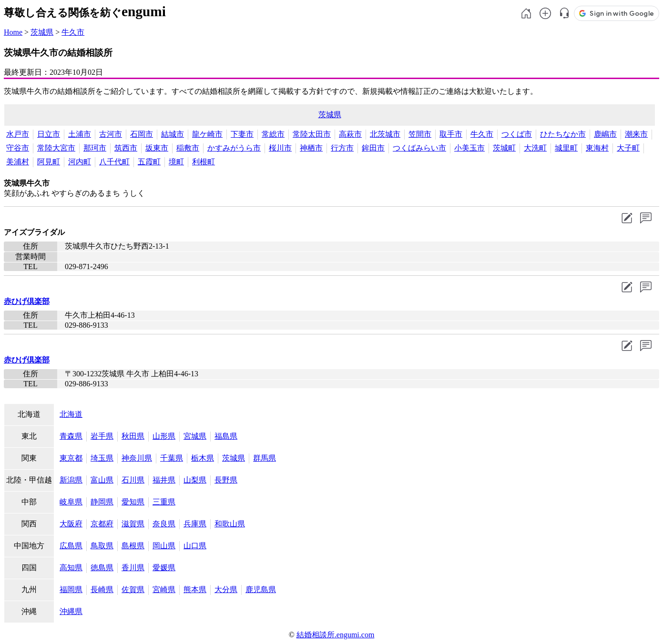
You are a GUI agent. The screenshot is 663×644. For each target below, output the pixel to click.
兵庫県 (195, 524)
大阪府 (71, 524)
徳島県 (102, 568)
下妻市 (242, 134)
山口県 (195, 546)
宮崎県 (164, 589)
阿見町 (49, 162)
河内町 (80, 162)
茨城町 (504, 148)
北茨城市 (385, 134)
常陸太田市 (312, 134)
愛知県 (133, 502)
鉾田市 (373, 148)
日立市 (49, 134)
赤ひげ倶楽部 (27, 301)
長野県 (226, 480)
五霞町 (149, 162)
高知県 (71, 568)
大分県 (226, 589)
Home (13, 32)
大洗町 (535, 148)
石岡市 (142, 134)
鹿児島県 (261, 589)
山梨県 (195, 480)
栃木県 (203, 458)
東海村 (597, 148)
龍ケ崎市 (207, 134)
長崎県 (102, 589)
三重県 (164, 502)
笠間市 (420, 134)
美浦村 (18, 162)
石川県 (133, 480)
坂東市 (157, 148)
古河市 (111, 134)
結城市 (173, 134)
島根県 (133, 546)
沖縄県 (71, 611)
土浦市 (80, 134)
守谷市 (18, 148)
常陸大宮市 (56, 148)
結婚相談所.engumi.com (336, 635)
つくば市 (517, 134)
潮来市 (636, 134)
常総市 (273, 134)
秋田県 (133, 436)
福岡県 (71, 589)
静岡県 (102, 502)
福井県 (164, 480)
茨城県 (42, 32)
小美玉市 (469, 148)
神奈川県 (137, 458)
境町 (176, 162)
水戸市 (18, 134)
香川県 (133, 568)
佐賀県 (133, 589)
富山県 (102, 480)
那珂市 (95, 148)
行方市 (342, 148)
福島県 (226, 436)
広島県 (71, 546)
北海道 (71, 414)
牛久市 (73, 32)
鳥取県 (102, 546)
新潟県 (71, 480)
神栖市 (311, 148)
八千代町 (114, 162)
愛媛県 (164, 568)
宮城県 (195, 436)
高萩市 (350, 134)
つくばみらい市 (419, 148)
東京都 (71, 458)
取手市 (451, 134)
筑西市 (126, 148)
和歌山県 (230, 524)
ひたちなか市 (563, 134)
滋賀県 (133, 524)
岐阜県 (71, 502)
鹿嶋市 (605, 134)
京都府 (102, 524)
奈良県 (164, 524)
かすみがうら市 (234, 148)
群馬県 (265, 458)
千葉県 (172, 458)
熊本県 (195, 589)
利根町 (204, 162)
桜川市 (280, 148)
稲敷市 (188, 148)
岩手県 (102, 436)
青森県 (71, 436)
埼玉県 (102, 458)
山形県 (164, 436)
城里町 (566, 148)
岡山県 (164, 546)
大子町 (628, 148)
